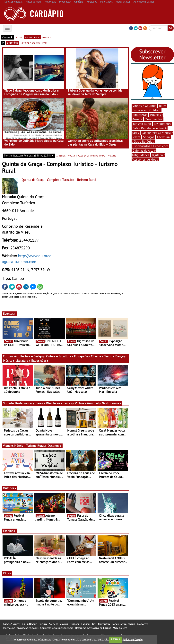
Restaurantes (25, 403)
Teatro (109, 356)
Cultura (43, 624)
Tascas (69, 403)
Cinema (97, 356)
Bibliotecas (140, 115)
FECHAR (116, 639)
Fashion (9, 531)
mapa (45, 43)
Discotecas (140, 110)
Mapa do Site (120, 628)
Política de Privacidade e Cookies (21, 628)
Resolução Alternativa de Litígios (93, 628)
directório (13, 43)
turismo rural (32, 37)
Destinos (55, 446)
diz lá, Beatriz (29, 624)
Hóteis (20, 446)
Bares (163, 106)
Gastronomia (112, 403)
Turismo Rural (36, 446)
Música (9, 361)
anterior (61, 156)
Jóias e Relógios (143, 141)
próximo (112, 156)
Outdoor (10, 488)
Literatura (23, 361)
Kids (7, 573)
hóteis (19, 37)
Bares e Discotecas (49, 403)
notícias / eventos (30, 43)
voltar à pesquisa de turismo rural (87, 156)
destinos (47, 37)
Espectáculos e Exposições (150, 146)
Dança (121, 356)
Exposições (40, 361)
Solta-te (53, 624)
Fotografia (82, 356)
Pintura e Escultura (60, 356)
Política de (133, 639)
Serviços (149, 137)
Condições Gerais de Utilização (57, 628)
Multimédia (104, 624)
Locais (115, 624)
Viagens (64, 624)
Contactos (142, 624)
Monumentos (154, 119)
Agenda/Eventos (12, 624)
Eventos (9, 314)
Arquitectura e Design (30, 356)
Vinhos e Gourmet (88, 403)
